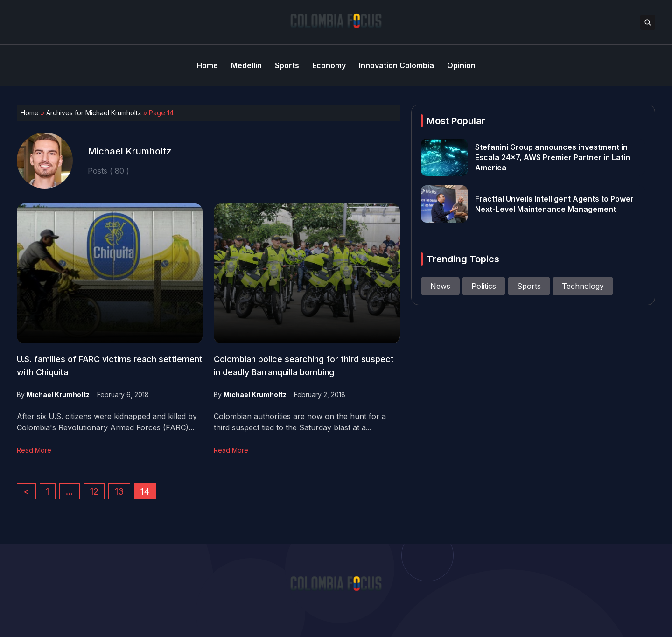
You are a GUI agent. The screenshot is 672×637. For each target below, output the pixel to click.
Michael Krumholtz (58, 395)
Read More (34, 450)
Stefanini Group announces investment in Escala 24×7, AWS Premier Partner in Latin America (553, 157)
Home (30, 113)
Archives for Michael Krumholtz (94, 113)
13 (119, 491)
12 (94, 491)
